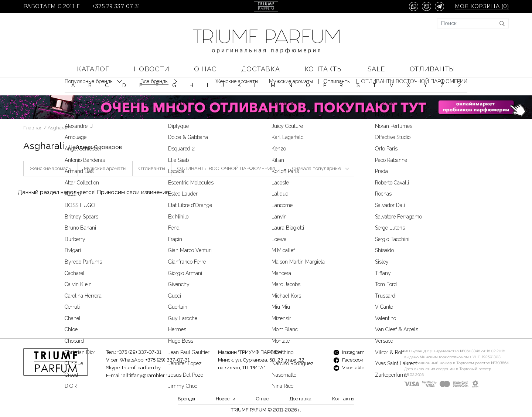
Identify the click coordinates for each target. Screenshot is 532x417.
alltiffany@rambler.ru (147, 375)
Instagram (349, 352)
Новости (152, 69)
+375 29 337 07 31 (116, 6)
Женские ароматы (51, 168)
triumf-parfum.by (141, 368)
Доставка (260, 69)
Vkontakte (349, 368)
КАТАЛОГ (93, 69)
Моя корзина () (482, 6)
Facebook (348, 360)
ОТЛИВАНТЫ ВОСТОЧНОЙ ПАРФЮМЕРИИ (226, 168)
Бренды (186, 399)
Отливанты (432, 69)
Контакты (324, 69)
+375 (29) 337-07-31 (139, 352)
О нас (205, 69)
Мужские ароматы (105, 168)
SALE (376, 69)
